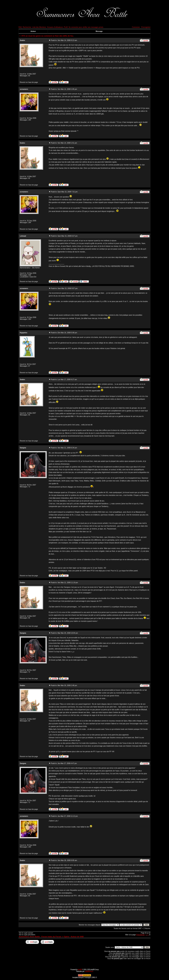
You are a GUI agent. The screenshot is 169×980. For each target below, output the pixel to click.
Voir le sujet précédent (27, 935)
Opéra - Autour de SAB (74, 937)
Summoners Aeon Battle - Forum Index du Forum (40, 937)
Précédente (140, 935)
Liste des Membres (39, 27)
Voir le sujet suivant (26, 933)
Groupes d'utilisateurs (55, 27)
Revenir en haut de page (29, 82)
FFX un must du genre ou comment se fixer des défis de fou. (48, 36)
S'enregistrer (146, 27)
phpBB (80, 970)
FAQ (20, 27)
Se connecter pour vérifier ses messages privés (86, 27)
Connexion (136, 27)
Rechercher (27, 27)
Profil (66, 27)
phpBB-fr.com (89, 971)
